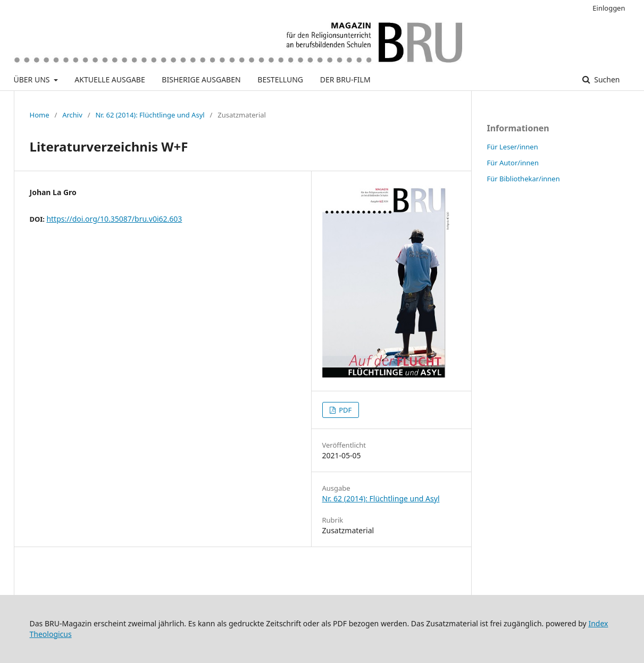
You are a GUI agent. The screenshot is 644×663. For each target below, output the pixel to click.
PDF (344, 410)
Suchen (606, 79)
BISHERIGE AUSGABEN (201, 79)
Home (40, 115)
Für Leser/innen (513, 147)
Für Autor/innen (513, 163)
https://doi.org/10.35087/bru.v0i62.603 (114, 219)
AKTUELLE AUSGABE (110, 79)
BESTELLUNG (280, 79)
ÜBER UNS (33, 79)
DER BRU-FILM (345, 79)
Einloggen (609, 8)
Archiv (72, 115)
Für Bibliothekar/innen (524, 179)
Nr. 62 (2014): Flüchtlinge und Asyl (150, 115)
